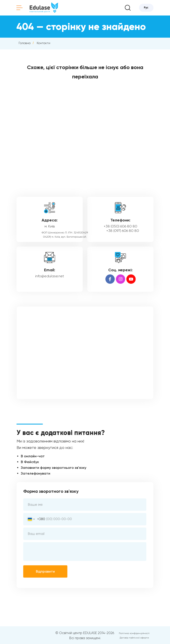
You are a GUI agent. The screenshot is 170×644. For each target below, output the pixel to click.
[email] (85, 534)
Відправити (46, 571)
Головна (25, 43)
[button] (128, 8)
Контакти (43, 43)
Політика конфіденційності (134, 633)
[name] (85, 505)
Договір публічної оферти (134, 638)
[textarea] (85, 551)
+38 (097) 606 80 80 (123, 231)
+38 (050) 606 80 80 (120, 226)
